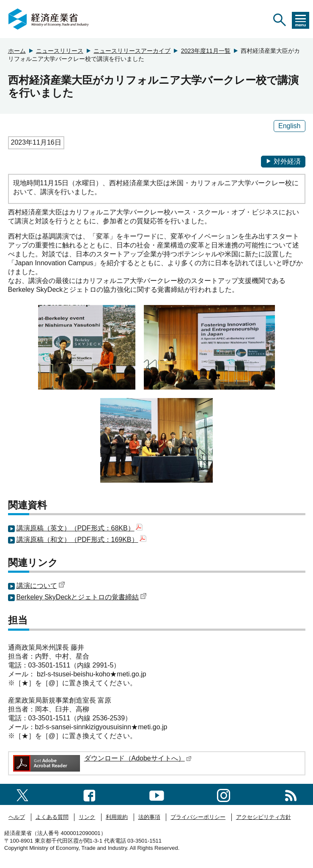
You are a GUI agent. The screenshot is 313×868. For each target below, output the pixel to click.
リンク (87, 817)
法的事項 (149, 817)
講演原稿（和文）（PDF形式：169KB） (81, 540)
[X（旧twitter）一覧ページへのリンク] (22, 794)
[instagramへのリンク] (224, 794)
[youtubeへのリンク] (157, 794)
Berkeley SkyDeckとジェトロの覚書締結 (82, 597)
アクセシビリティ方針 (264, 817)
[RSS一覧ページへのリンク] (291, 794)
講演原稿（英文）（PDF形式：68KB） (80, 528)
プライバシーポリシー (198, 817)
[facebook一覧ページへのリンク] (89, 794)
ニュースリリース (60, 51)
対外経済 (283, 161)
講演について (41, 586)
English (289, 126)
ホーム (17, 51)
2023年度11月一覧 (206, 51)
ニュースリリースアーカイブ (132, 51)
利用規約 (117, 817)
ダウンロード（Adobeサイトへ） (138, 758)
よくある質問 (52, 817)
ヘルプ (17, 817)
